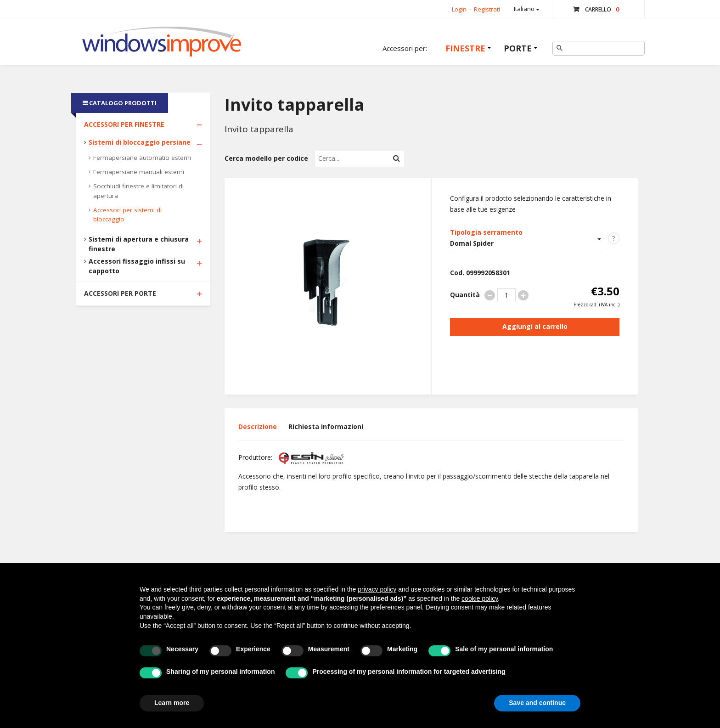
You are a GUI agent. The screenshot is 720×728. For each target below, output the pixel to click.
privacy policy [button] (377, 589)
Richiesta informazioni (326, 426)
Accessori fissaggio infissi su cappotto (137, 266)
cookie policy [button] (480, 598)
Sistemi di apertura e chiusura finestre (139, 244)
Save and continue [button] (537, 703)
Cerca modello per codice (266, 158)
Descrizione (258, 426)
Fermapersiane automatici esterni (142, 158)
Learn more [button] (172, 703)
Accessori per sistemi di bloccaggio (127, 215)
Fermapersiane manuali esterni (139, 172)
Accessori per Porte (120, 293)
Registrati (487, 9)
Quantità (465, 295)
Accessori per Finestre (124, 124)
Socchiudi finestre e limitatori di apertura (138, 191)
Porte (518, 48)
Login (459, 9)
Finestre (465, 48)
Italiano (527, 9)
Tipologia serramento (486, 232)
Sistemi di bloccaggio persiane (140, 142)
